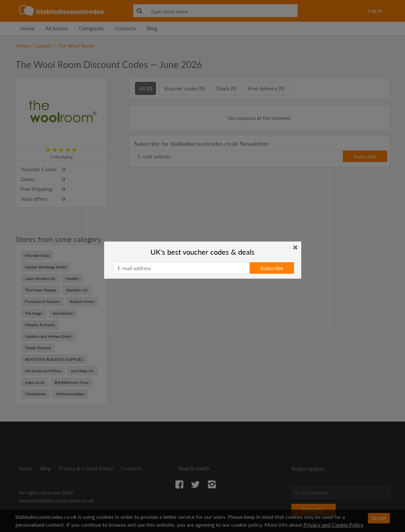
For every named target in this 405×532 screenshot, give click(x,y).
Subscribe (272, 268)
